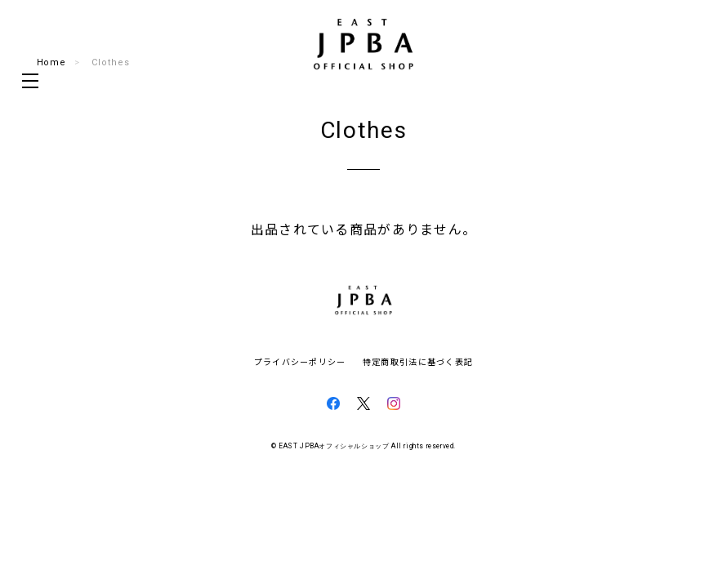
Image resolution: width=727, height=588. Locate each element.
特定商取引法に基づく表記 (418, 361)
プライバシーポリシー (300, 361)
